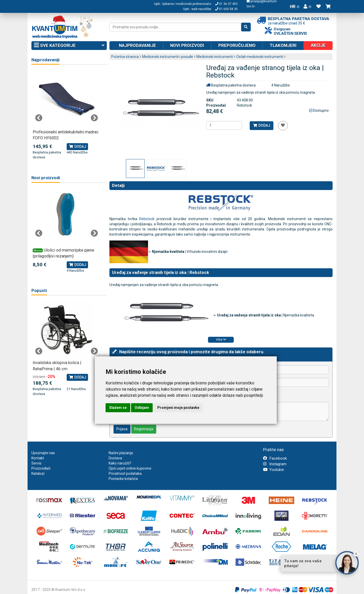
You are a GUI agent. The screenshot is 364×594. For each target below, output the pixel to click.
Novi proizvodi (187, 45)
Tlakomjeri (283, 45)
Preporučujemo (237, 45)
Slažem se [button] (118, 408)
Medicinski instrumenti (215, 57)
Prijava (122, 429)
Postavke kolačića (123, 479)
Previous (39, 118)
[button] (307, 6)
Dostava (115, 458)
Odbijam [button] (142, 408)
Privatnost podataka (125, 474)
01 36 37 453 (226, 4)
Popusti (39, 291)
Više (221, 339)
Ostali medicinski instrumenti (260, 57)
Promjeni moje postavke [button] (178, 408)
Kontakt (38, 458)
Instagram (275, 464)
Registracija (144, 429)
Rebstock (147, 219)
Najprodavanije (137, 45)
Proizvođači (41, 468)
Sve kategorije (69, 46)
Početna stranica (125, 57)
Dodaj (261, 125)
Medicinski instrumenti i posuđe (168, 57)
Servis (36, 463)
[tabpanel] (67, 115)
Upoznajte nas (43, 453)
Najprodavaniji (45, 60)
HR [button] (295, 6)
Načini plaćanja (121, 453)
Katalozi (38, 474)
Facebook (275, 458)
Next (94, 118)
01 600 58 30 (226, 9)
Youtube (274, 470)
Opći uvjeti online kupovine (130, 468)
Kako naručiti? (120, 463)
